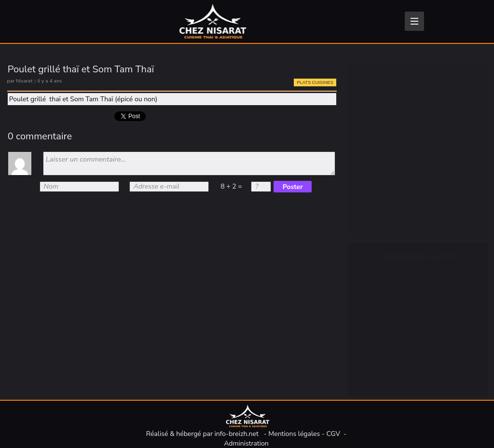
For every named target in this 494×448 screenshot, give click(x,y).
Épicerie (382, 128)
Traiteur (382, 217)
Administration (246, 443)
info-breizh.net (237, 434)
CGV (333, 434)
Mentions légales (294, 434)
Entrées (382, 150)
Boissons (384, 106)
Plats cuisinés (392, 172)
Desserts (384, 194)
